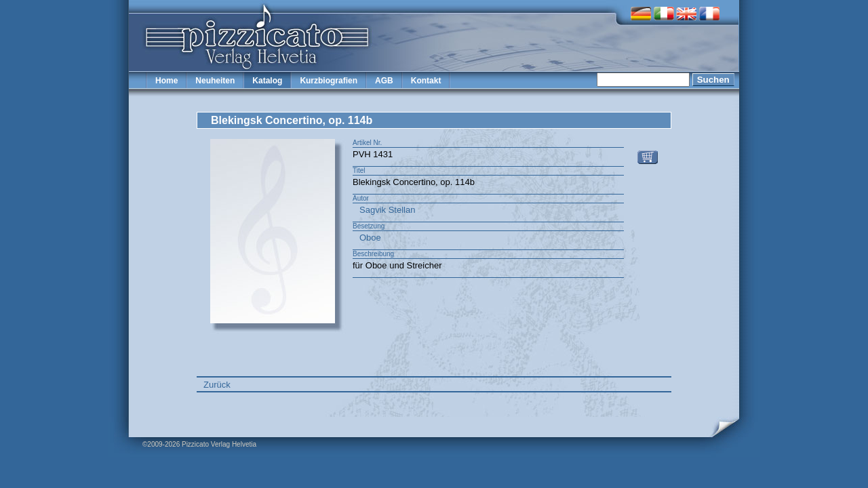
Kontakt (426, 81)
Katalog (267, 81)
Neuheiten (215, 81)
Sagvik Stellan (387, 210)
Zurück (217, 385)
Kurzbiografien (329, 81)
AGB (384, 81)
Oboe (370, 238)
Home (166, 81)
